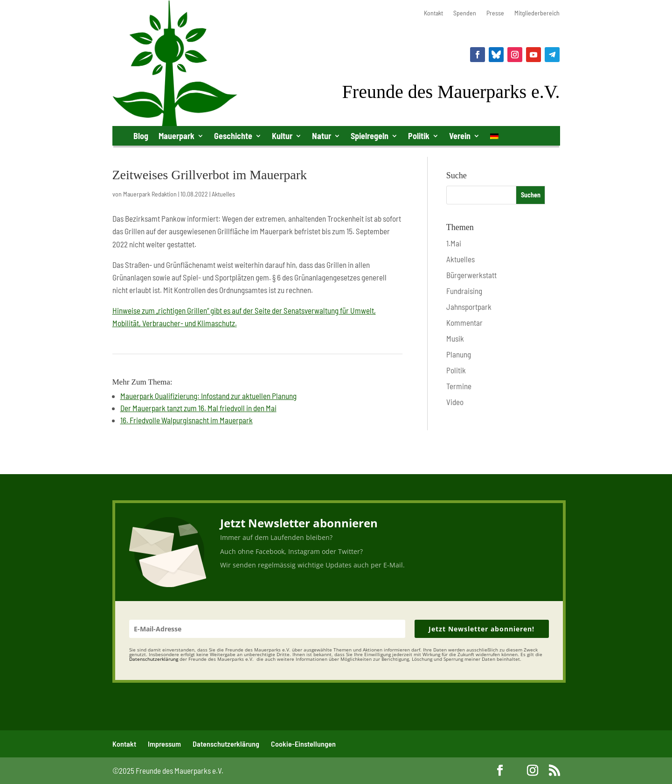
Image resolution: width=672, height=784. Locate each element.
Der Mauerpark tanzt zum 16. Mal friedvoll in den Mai (198, 408)
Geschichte (233, 136)
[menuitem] (494, 138)
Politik (419, 136)
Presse (495, 13)
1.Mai (454, 243)
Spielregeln (370, 136)
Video (455, 402)
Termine (459, 386)
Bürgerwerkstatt (471, 275)
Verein (460, 136)
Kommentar (464, 322)
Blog (141, 136)
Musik (455, 338)
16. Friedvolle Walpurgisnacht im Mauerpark (187, 420)
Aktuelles (223, 194)
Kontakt (433, 13)
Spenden (465, 13)
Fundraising (464, 291)
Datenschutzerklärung (226, 744)
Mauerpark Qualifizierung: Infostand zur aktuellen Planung (208, 396)
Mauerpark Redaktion (150, 194)
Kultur (282, 136)
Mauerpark (177, 136)
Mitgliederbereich (537, 13)
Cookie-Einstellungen (303, 744)
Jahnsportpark (469, 307)
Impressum (164, 744)
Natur (322, 136)
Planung (459, 354)
